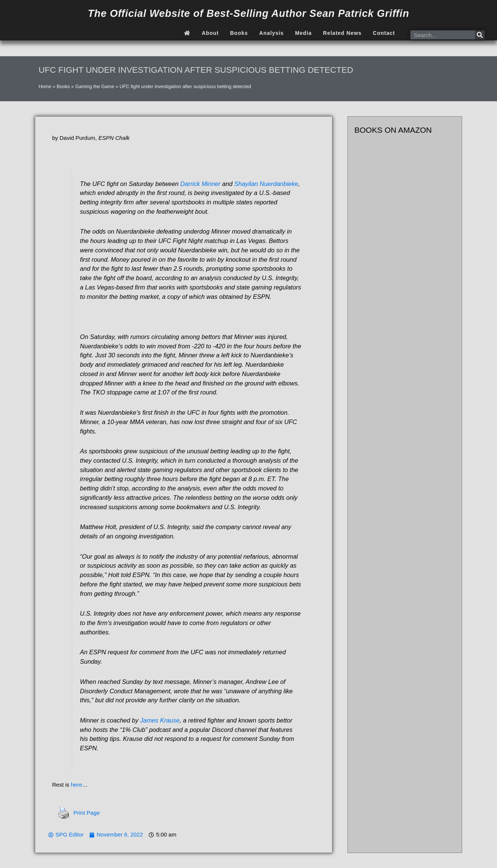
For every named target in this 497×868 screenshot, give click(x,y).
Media (303, 33)
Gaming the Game (95, 86)
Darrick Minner (200, 184)
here (76, 785)
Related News (342, 33)
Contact (384, 33)
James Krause (160, 720)
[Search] (480, 35)
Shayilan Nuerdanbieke (266, 184)
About (210, 33)
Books (239, 33)
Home (45, 86)
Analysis (272, 33)
